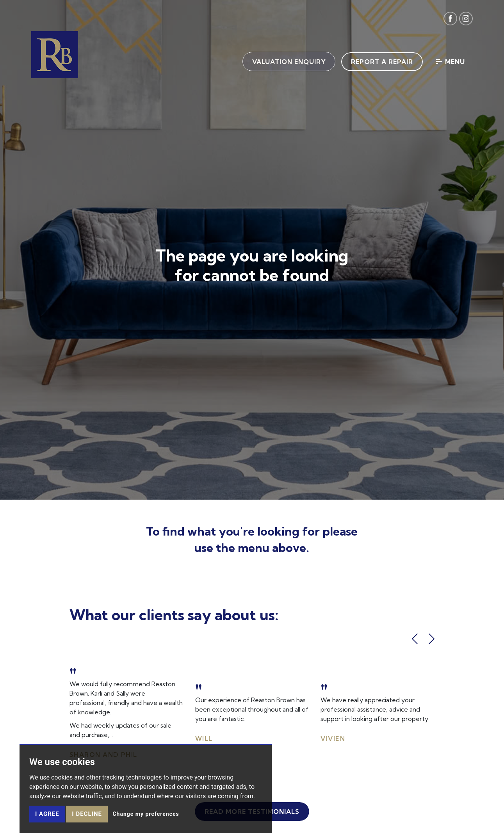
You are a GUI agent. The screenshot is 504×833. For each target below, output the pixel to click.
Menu (451, 62)
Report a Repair (382, 62)
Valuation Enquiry (288, 62)
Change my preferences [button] (146, 814)
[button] (415, 639)
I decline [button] (87, 814)
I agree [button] (47, 814)
